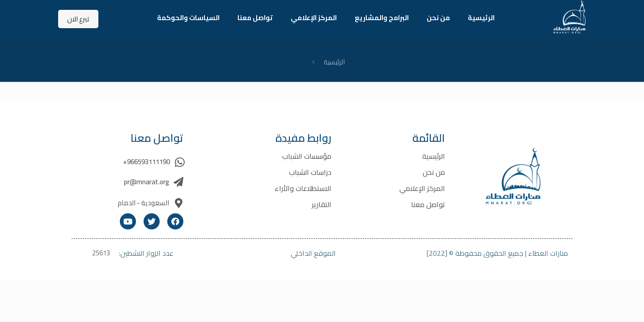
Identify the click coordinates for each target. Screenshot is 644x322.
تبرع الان (78, 19)
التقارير (322, 204)
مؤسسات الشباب (307, 156)
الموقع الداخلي (313, 253)
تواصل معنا (428, 204)
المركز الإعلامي (422, 188)
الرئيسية (334, 62)
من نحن (434, 172)
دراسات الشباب (310, 172)
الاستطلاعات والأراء (303, 188)
